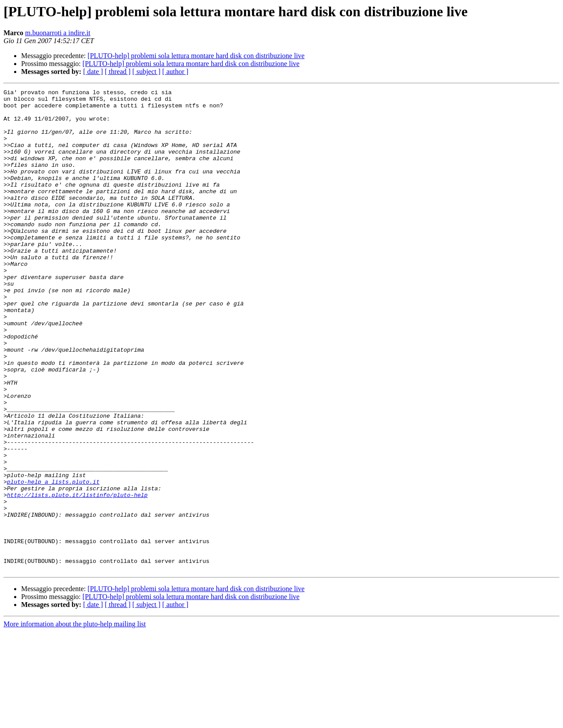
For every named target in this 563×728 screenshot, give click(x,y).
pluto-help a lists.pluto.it (53, 561)
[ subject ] (146, 72)
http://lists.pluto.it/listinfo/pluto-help (77, 577)
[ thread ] (118, 72)
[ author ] (175, 72)
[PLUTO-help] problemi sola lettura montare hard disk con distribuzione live (196, 56)
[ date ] (93, 72)
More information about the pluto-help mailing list (75, 720)
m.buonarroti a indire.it (58, 33)
